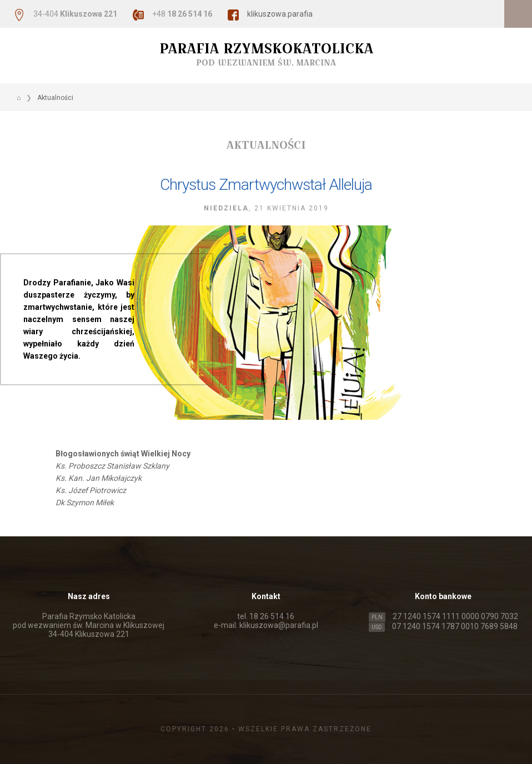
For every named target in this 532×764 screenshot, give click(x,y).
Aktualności (55, 98)
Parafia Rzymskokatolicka (266, 54)
